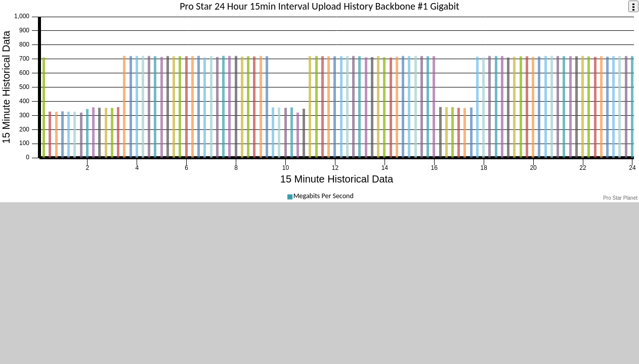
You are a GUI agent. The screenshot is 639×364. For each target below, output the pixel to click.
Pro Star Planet (620, 198)
